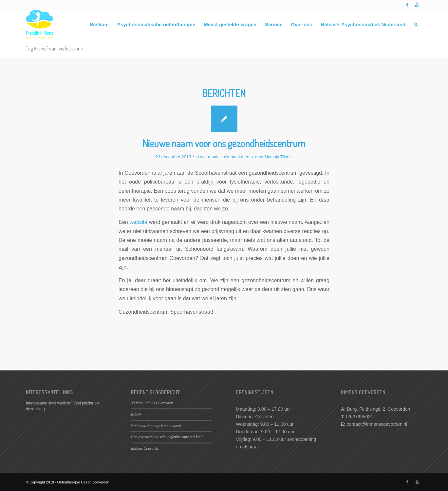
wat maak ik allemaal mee (225, 157)
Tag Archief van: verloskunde (54, 49)
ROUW (137, 414)
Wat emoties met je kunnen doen (156, 426)
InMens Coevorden (146, 448)
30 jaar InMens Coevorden (152, 403)
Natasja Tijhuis (279, 157)
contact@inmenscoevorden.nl (377, 424)
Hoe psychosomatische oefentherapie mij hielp (167, 437)
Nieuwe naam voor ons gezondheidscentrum (224, 143)
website (138, 222)
